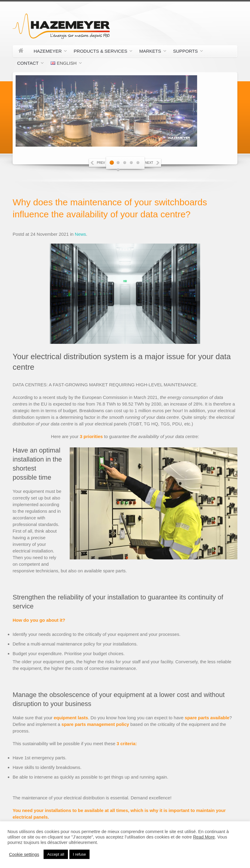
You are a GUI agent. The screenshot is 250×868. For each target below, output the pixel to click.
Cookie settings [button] (24, 854)
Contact (28, 64)
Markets (150, 52)
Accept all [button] (56, 854)
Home (21, 51)
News (81, 234)
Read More (204, 837)
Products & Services (101, 52)
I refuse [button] (79, 854)
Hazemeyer (48, 52)
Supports (186, 52)
